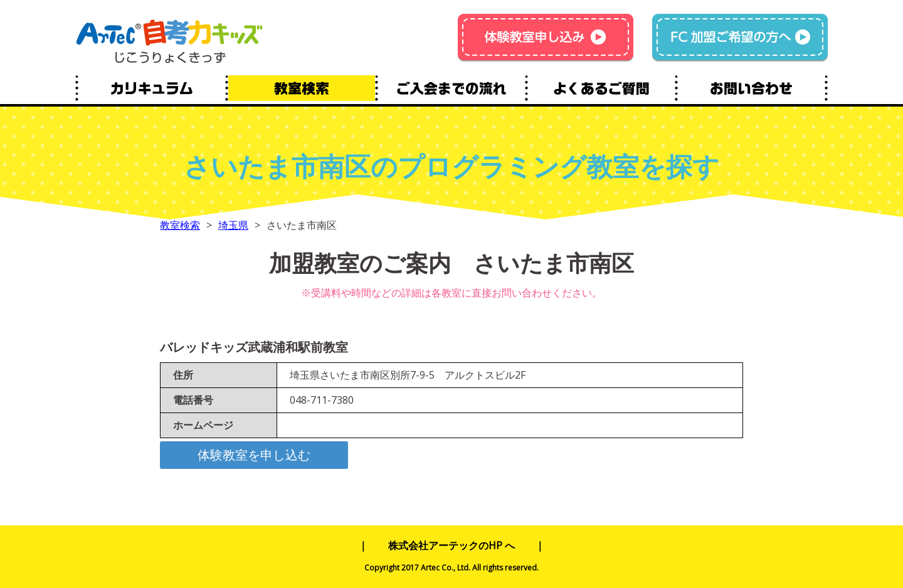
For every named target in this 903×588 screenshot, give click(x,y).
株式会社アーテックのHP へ (451, 545)
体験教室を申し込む (254, 455)
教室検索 (180, 225)
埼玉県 (233, 225)
